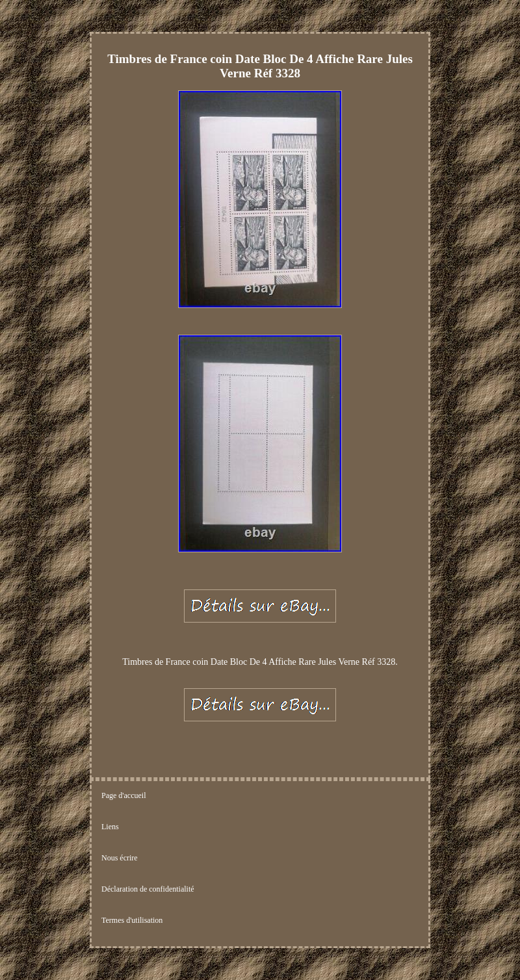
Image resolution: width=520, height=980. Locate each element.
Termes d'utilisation (132, 920)
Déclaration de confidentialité (148, 889)
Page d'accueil (123, 795)
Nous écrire (120, 858)
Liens (110, 827)
